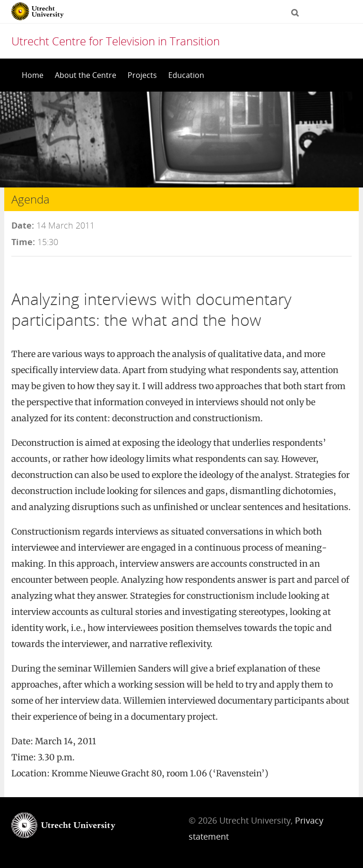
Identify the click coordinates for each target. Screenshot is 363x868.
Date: (23, 225)
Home (33, 75)
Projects (142, 75)
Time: (23, 242)
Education (186, 75)
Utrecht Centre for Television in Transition (116, 41)
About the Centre (86, 75)
